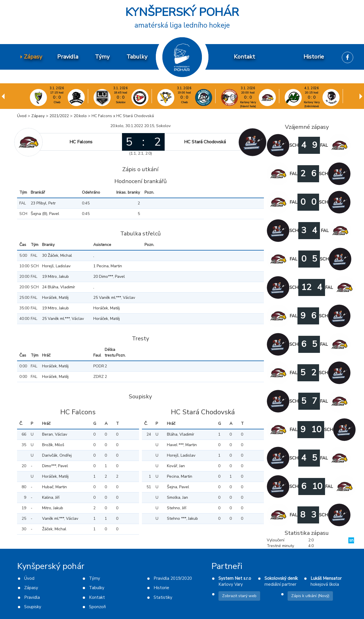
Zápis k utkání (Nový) (310, 596)
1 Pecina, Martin (108, 266)
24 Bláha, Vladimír (59, 287)
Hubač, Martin (54, 487)
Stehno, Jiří (177, 508)
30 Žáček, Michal (57, 255)
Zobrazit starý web (239, 596)
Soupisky (33, 607)
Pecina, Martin (180, 476)
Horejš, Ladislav (56, 266)
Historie (161, 588)
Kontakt (97, 597)
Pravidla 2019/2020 (173, 578)
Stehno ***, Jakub (182, 518)
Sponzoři (97, 607)
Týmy (95, 578)
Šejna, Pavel (178, 487)
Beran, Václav (55, 434)
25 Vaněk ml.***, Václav (114, 298)
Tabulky (97, 588)
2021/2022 (59, 116)
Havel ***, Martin (182, 445)
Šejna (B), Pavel (45, 214)
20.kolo (80, 116)
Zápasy (38, 116)
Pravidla (32, 597)
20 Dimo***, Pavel (109, 277)
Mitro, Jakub (53, 508)
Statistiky (163, 597)
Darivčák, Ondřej (57, 455)
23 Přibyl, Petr (43, 203)
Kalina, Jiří (51, 497)
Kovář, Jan (176, 466)
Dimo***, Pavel (55, 466)
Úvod (22, 116)
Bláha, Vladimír (181, 434)
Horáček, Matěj (55, 298)
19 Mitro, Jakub (55, 277)
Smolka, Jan (177, 497)
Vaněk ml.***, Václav (60, 518)
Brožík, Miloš (53, 445)
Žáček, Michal (54, 529)
